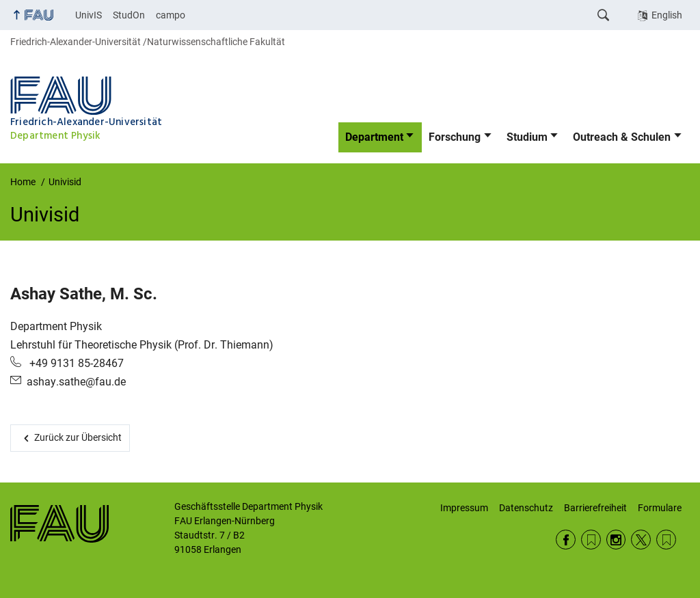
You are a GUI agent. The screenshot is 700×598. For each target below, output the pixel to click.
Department (374, 137)
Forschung (455, 137)
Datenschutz (526, 508)
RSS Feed (591, 540)
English (667, 15)
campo (171, 15)
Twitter (641, 540)
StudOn (129, 15)
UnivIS (89, 15)
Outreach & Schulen (622, 137)
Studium (527, 137)
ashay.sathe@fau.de (76, 382)
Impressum (464, 508)
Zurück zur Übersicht (78, 437)
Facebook (566, 540)
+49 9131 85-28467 (75, 363)
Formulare (660, 508)
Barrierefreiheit (595, 508)
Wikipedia (666, 540)
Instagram (616, 540)
